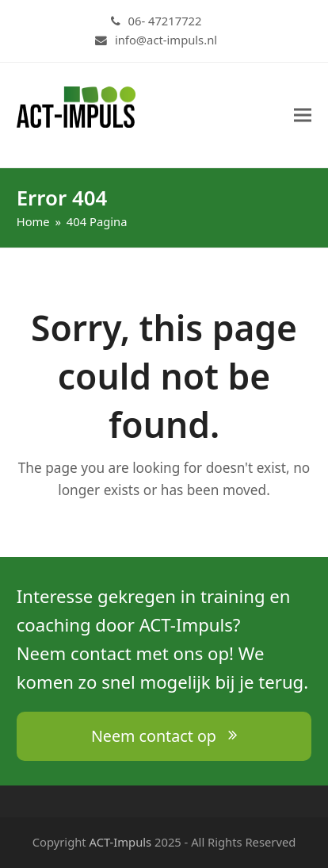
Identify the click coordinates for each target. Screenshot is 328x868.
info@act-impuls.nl (166, 40)
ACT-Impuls (121, 842)
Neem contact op (164, 736)
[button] (303, 115)
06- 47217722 (165, 21)
